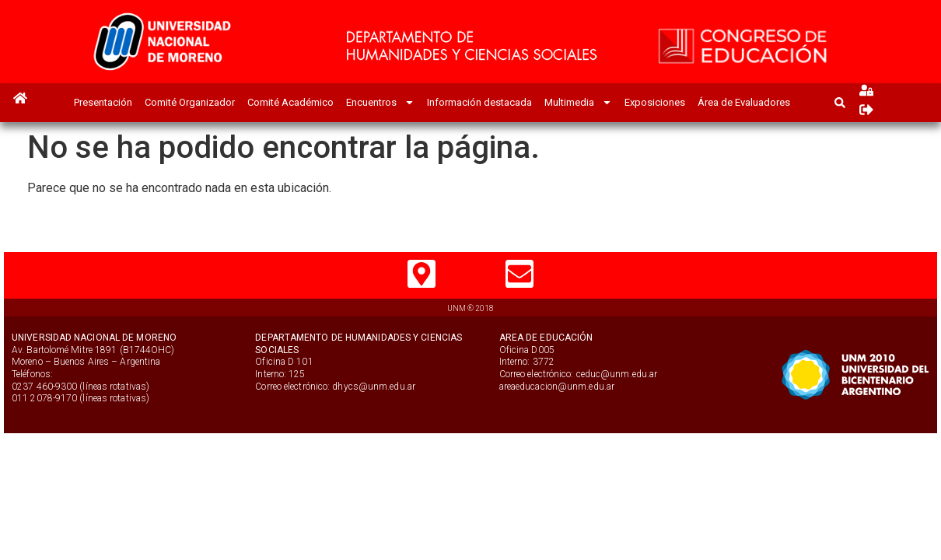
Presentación (103, 102)
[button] (840, 102)
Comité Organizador (190, 102)
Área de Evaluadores (744, 102)
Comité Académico (290, 102)
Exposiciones (655, 102)
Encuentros (380, 102)
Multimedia (578, 102)
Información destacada (479, 102)
